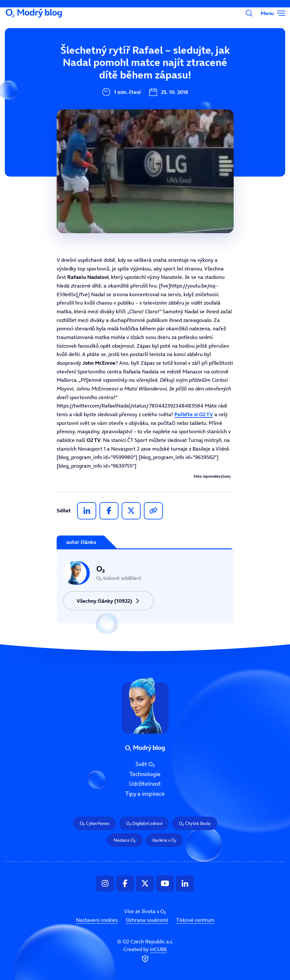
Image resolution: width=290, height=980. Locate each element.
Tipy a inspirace (145, 794)
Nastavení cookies (97, 920)
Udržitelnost (145, 784)
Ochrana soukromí (147, 920)
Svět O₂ (103, 60)
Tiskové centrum (195, 920)
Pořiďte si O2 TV (194, 414)
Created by (145, 955)
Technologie (145, 774)
